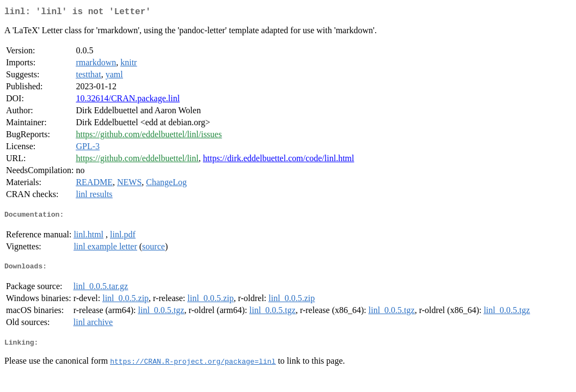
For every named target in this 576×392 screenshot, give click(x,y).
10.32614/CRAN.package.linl (128, 100)
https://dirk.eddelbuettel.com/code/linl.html (279, 160)
